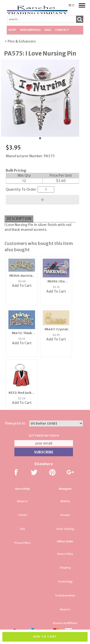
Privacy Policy (22, 543)
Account (65, 515)
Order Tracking (65, 529)
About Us (22, 501)
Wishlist (65, 501)
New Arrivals (30, 30)
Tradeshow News (65, 596)
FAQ (22, 529)
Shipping (65, 568)
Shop (12, 30)
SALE (48, 30)
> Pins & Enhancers (20, 41)
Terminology (65, 582)
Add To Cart (22, 286)
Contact (62, 30)
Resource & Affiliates (65, 623)
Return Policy (65, 554)
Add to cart (45, 637)
